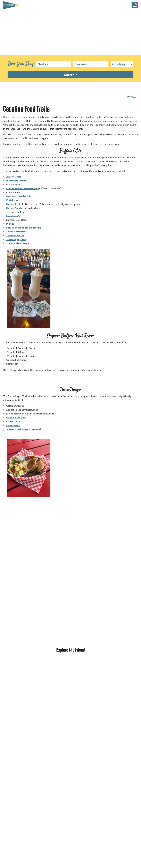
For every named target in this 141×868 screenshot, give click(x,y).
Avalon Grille (14, 177)
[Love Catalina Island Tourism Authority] (12, 5)
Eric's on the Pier (16, 417)
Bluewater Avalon (16, 181)
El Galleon (12, 200)
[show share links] (132, 97)
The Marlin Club (15, 235)
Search (70, 75)
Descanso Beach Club (18, 196)
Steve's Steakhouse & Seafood (23, 228)
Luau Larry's (13, 216)
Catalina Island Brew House (22, 188)
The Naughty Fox (16, 239)
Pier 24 (10, 224)
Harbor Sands (14, 208)
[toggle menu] (135, 5)
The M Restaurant (16, 231)
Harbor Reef (13, 204)
